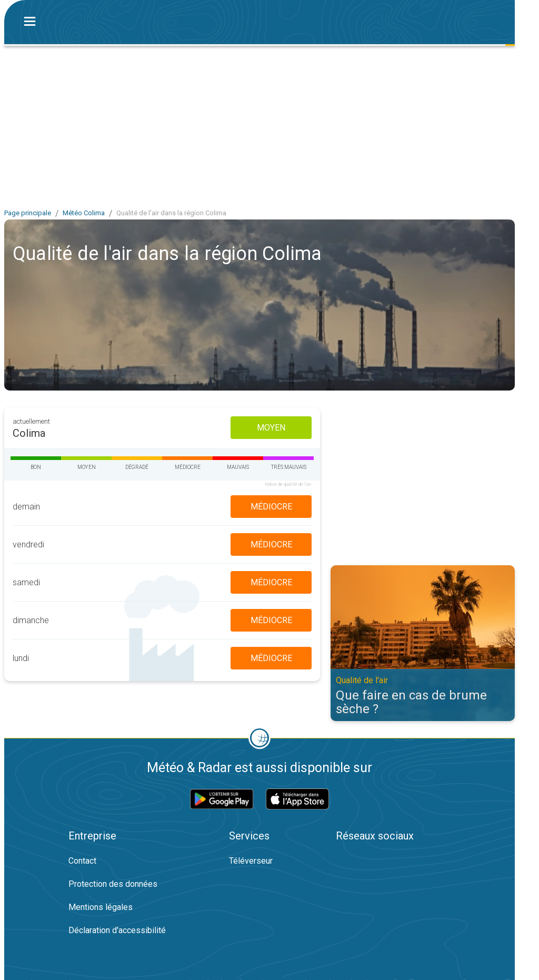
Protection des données (113, 884)
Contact (82, 861)
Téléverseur (251, 861)
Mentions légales (101, 907)
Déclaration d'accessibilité (117, 930)
